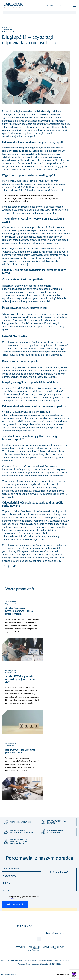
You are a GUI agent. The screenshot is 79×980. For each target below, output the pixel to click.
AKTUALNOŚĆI (7, 28)
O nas (55, 948)
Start (18, 947)
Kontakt (60, 947)
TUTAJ (11, 899)
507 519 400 (50, 5)
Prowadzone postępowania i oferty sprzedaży (34, 949)
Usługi (22, 947)
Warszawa (64, 5)
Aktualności (48, 947)
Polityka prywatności (9, 975)
